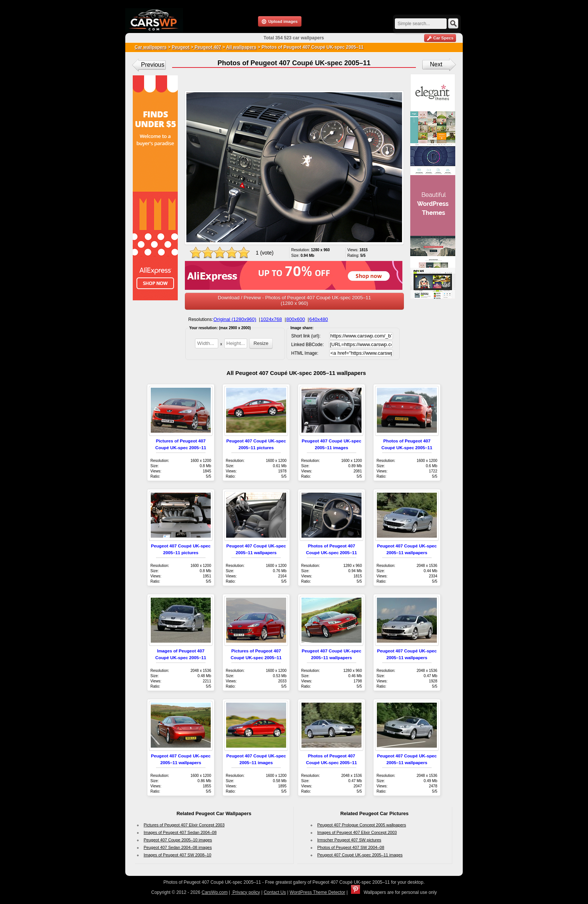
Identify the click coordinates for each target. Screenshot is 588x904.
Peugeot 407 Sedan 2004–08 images (178, 847)
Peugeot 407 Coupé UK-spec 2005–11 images (360, 855)
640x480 (319, 319)
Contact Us (275, 892)
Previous (153, 65)
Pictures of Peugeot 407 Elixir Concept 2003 (184, 825)
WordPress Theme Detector (317, 892)
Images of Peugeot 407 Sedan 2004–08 (180, 832)
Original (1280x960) (235, 319)
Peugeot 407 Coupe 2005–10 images (178, 840)
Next (436, 64)
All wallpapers (241, 47)
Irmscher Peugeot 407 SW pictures (349, 840)
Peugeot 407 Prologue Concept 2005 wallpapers (362, 825)
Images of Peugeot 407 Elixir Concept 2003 (357, 832)
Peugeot (181, 47)
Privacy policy (246, 892)
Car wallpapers (151, 47)
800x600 (295, 319)
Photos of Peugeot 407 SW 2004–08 (351, 847)
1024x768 (271, 319)
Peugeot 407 (207, 47)
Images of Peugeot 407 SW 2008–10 (177, 855)
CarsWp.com (215, 892)
